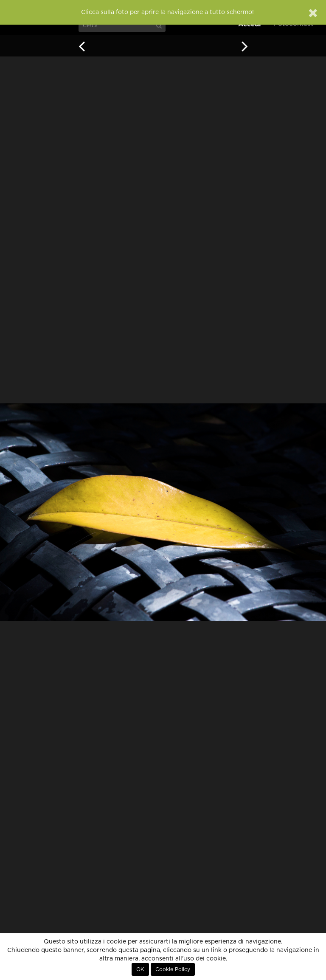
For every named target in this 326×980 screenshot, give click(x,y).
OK (140, 969)
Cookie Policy (173, 969)
